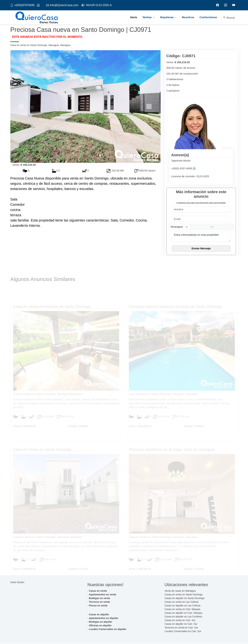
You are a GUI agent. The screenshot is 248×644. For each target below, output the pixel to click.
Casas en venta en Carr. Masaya (182, 610)
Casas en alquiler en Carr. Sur (181, 624)
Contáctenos (208, 17)
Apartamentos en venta (102, 595)
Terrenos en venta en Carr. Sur (181, 628)
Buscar (229, 18)
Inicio (134, 17)
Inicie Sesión (17, 583)
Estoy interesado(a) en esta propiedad (201, 237)
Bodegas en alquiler (101, 622)
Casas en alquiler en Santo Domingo (185, 599)
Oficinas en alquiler (100, 626)
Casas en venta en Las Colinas (182, 602)
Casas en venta (98, 591)
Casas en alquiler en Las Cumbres (183, 617)
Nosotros (188, 17)
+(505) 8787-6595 (183, 169)
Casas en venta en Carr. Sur (180, 621)
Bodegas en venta (99, 599)
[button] (22, 107)
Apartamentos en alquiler (104, 618)
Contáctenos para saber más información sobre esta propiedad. (201, 203)
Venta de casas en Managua (180, 591)
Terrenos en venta (99, 602)
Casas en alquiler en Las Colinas (183, 606)
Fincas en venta (98, 606)
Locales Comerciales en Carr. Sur (183, 632)
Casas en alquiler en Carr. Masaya (183, 613)
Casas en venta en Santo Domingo (184, 595)
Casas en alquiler (99, 615)
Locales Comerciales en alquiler (108, 629)
